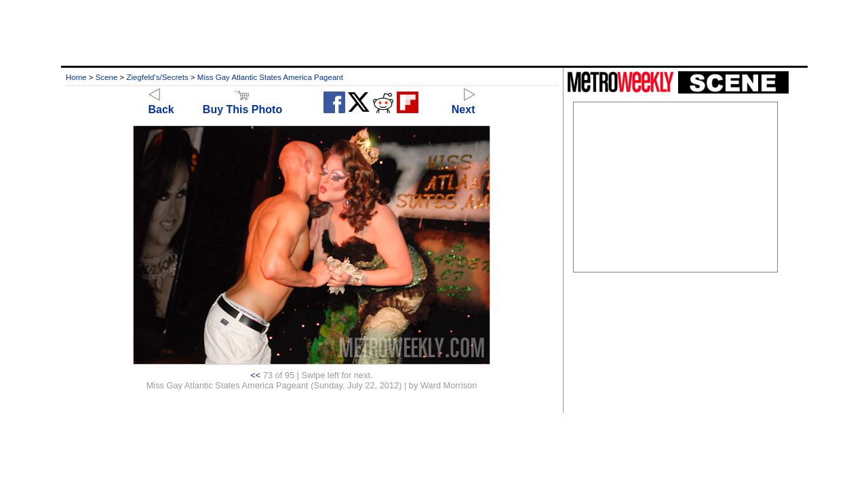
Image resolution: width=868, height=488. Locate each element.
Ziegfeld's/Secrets (158, 77)
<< (255, 375)
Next (463, 103)
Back (161, 103)
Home (76, 77)
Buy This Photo (242, 103)
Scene (107, 77)
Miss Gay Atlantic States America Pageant (270, 77)
